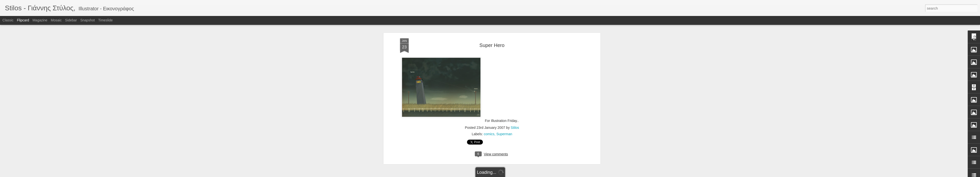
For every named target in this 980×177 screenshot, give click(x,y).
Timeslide (105, 20)
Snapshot (88, 20)
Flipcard (23, 20)
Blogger (505, 174)
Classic (8, 20)
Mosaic (56, 20)
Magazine (40, 20)
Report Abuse (520, 174)
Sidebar (71, 20)
